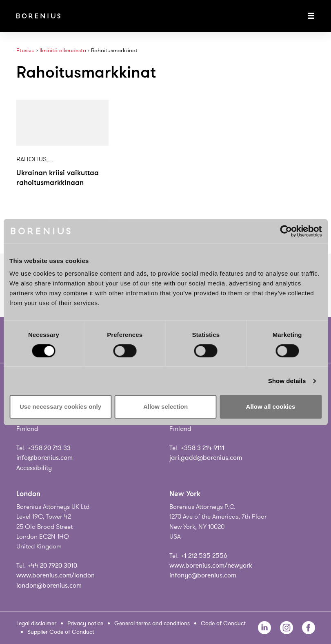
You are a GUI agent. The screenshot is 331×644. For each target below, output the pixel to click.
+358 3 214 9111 (202, 448)
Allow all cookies (271, 407)
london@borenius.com (49, 586)
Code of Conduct (223, 623)
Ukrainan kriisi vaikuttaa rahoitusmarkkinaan (58, 178)
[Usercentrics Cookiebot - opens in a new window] (286, 231)
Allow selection (165, 407)
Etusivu (26, 50)
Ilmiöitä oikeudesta (63, 50)
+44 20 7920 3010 (52, 566)
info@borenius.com (44, 458)
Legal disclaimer (36, 623)
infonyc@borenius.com (203, 575)
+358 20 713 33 (49, 448)
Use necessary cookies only (60, 407)
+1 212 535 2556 (204, 556)
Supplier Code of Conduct (61, 632)
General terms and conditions (152, 623)
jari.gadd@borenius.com (206, 458)
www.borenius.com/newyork (211, 566)
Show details (287, 381)
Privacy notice (85, 623)
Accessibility (34, 468)
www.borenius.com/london (56, 575)
